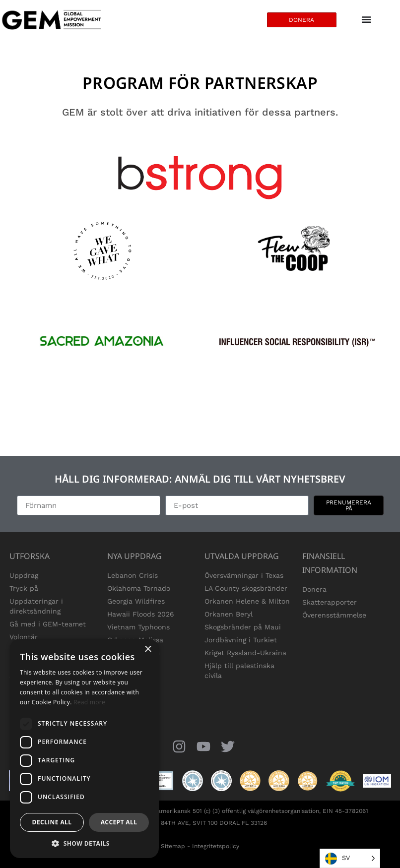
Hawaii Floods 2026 (141, 614)
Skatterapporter (330, 602)
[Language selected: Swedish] (350, 858)
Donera (314, 589)
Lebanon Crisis (133, 575)
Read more (89, 702)
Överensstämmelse (334, 615)
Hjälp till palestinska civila (239, 671)
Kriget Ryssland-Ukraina (245, 653)
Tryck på (24, 588)
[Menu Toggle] (366, 20)
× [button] (148, 650)
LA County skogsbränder (246, 588)
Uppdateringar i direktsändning (36, 606)
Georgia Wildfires (136, 601)
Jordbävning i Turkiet (241, 640)
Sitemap (173, 846)
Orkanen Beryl (229, 614)
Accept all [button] (119, 822)
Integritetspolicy (216, 846)
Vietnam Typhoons (138, 627)
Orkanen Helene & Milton (247, 601)
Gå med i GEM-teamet (48, 624)
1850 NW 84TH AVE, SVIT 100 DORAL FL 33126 (200, 823)
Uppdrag (24, 575)
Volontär (24, 637)
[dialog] (84, 748)
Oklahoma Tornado (139, 588)
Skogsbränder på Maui (243, 627)
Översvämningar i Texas (244, 575)
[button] (84, 843)
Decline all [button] (52, 822)
